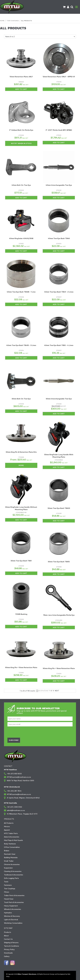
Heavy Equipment (11, 906)
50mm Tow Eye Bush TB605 (59, 508)
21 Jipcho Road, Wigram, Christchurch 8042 (23, 798)
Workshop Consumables (13, 923)
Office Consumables (12, 847)
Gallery (7, 956)
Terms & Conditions (11, 946)
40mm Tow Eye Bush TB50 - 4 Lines (59, 345)
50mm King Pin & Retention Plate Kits (21, 452)
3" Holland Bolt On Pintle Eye (21, 130)
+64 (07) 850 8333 (14, 774)
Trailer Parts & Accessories (14, 895)
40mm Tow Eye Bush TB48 (59, 238)
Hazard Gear (9, 899)
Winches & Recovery (12, 916)
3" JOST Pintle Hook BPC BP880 (59, 130)
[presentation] (25, 732)
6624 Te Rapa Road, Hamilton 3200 (20, 781)
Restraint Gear (10, 854)
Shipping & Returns (11, 943)
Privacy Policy (9, 949)
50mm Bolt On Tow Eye (21, 399)
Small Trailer (9, 861)
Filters (7, 892)
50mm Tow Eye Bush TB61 (21, 561)
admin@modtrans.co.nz (16, 810)
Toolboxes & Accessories (14, 875)
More (21, 465)
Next (57, 691)
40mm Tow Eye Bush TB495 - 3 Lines (21, 345)
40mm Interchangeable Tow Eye (59, 185)
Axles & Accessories (12, 837)
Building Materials (11, 858)
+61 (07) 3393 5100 (14, 807)
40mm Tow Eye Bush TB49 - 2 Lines (59, 292)
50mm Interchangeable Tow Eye (59, 399)
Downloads (8, 953)
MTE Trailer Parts (11, 833)
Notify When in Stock (21, 143)
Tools (6, 882)
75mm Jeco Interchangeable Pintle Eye (59, 615)
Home (2, 21)
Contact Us (8, 939)
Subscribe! (14, 740)
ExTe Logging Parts (11, 878)
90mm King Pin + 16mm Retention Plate (59, 668)
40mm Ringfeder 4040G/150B (21, 238)
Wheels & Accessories (12, 909)
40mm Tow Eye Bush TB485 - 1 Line (21, 292)
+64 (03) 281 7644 (14, 791)
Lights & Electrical (11, 920)
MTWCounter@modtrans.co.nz (19, 777)
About (6, 936)
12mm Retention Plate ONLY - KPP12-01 (59, 77)
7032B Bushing (21, 614)
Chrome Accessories (12, 864)
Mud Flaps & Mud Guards (13, 840)
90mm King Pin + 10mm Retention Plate (21, 667)
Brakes (7, 851)
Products (7, 932)
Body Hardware (10, 844)
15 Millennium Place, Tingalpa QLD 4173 (22, 814)
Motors (7, 826)
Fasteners (8, 885)
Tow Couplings (13, 21)
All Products (9, 823)
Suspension (8, 868)
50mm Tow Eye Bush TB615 (59, 562)
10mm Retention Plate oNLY (21, 77)
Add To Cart (21, 89)
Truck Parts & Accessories (14, 902)
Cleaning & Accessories (13, 871)
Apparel (7, 830)
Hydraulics (8, 913)
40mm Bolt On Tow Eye (21, 185)
